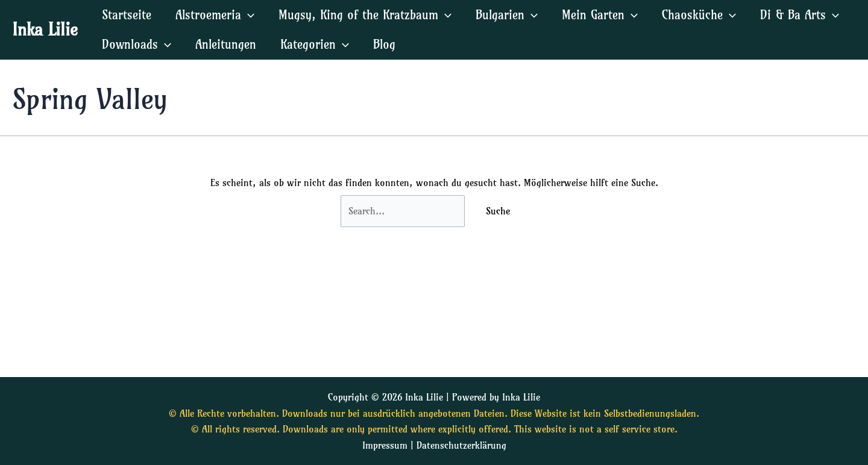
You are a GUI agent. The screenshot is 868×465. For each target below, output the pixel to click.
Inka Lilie (45, 29)
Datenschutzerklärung (461, 445)
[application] (248, 15)
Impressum (385, 445)
